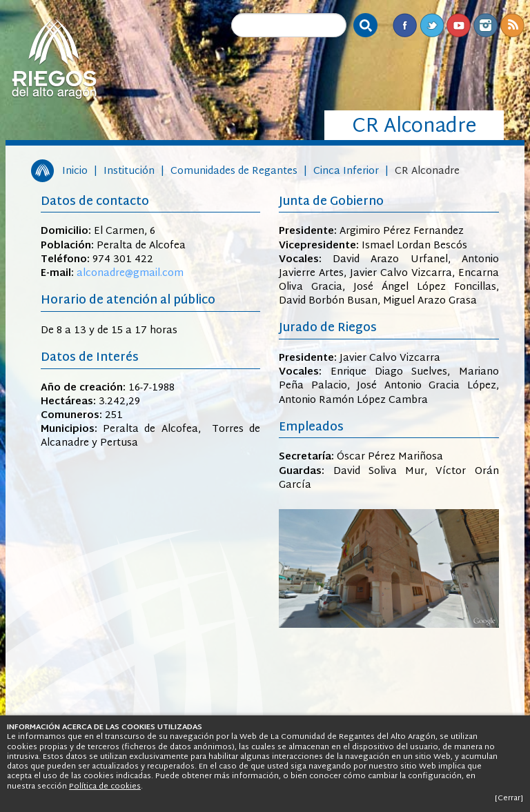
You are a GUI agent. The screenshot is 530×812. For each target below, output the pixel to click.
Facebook (405, 25)
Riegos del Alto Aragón (54, 59)
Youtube (459, 25)
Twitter (432, 25)
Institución (129, 171)
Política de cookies (105, 786)
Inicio (75, 171)
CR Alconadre (427, 171)
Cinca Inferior (346, 171)
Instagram (485, 25)
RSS (512, 25)
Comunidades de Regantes (234, 171)
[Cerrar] (509, 798)
